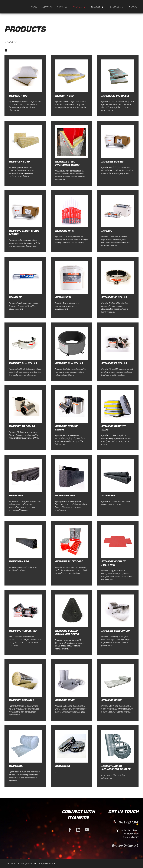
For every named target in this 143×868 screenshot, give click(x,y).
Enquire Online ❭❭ (125, 846)
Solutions (47, 7)
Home (34, 7)
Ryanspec (62, 7)
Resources (115, 7)
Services (96, 7)
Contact (134, 7)
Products (77, 7)
